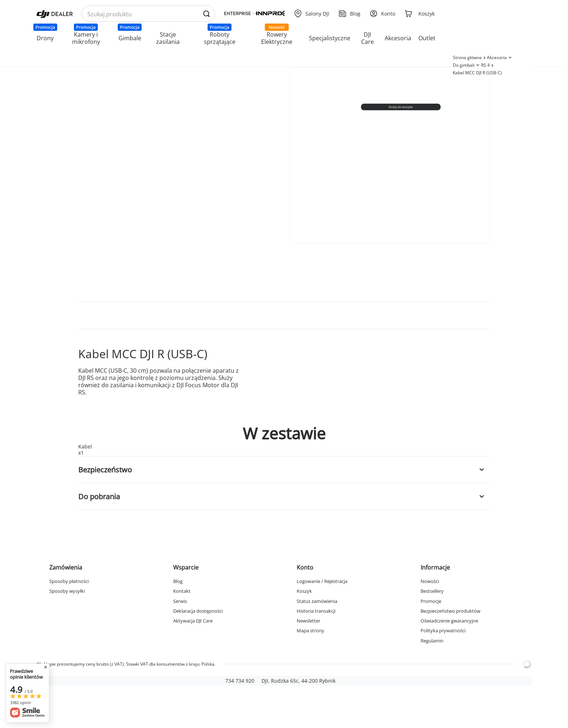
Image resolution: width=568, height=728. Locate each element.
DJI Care (367, 38)
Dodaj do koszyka (401, 107)
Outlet (427, 38)
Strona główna (467, 57)
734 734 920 (240, 681)
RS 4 (485, 65)
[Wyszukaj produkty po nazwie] (148, 14)
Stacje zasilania (168, 38)
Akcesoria (398, 38)
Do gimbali (464, 65)
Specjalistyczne (330, 38)
